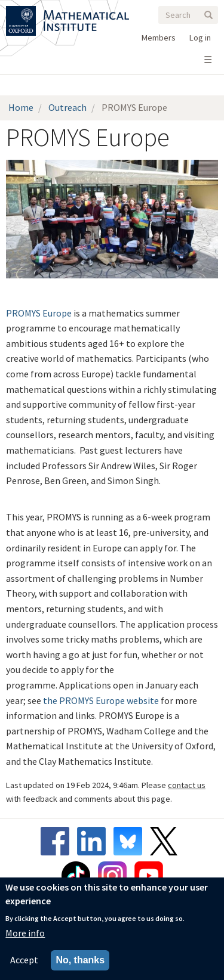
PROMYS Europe (39, 313)
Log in (200, 38)
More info (25, 933)
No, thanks (80, 960)
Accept (24, 960)
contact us (187, 785)
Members (159, 38)
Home (21, 107)
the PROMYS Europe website (101, 700)
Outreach (67, 107)
